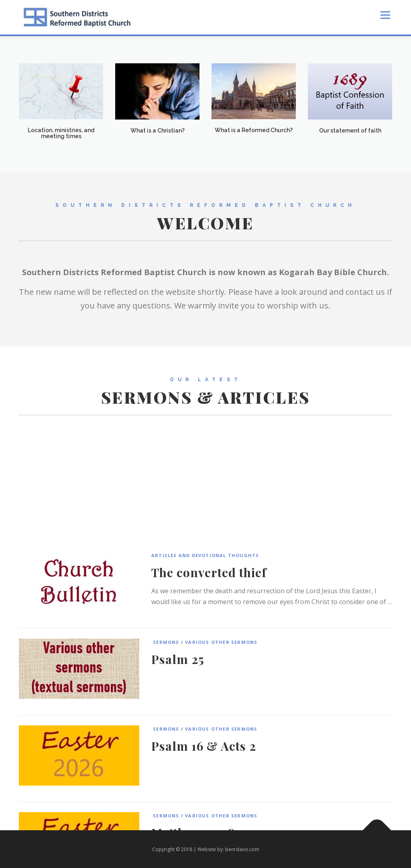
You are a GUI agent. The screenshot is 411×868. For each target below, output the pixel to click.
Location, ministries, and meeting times (61, 136)
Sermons (165, 742)
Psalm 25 (178, 760)
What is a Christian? (158, 133)
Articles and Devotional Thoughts (205, 656)
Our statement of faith (350, 133)
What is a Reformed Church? (254, 133)
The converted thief (209, 673)
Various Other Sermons (221, 742)
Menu (385, 15)
